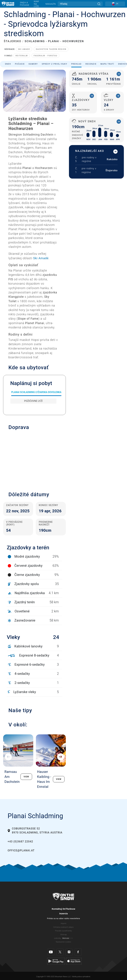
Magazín (51, 4)
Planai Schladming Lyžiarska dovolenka (36, 392)
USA (71, 938)
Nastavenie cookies (63, 942)
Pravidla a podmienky (63, 931)
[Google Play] (56, 961)
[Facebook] (78, 952)
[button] (34, 459)
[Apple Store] (74, 961)
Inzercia (63, 913)
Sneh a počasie (25, 4)
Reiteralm (22, 56)
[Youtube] (51, 952)
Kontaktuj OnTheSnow (63, 909)
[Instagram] (69, 952)
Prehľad (76, 64)
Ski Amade (24, 49)
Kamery (33, 64)
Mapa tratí (107, 64)
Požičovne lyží (33, 401)
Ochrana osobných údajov (64, 927)
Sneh (8, 64)
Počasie (20, 64)
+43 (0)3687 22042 (20, 842)
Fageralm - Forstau (46, 56)
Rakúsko (112, 159)
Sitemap (63, 935)
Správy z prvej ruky (55, 64)
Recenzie (91, 64)
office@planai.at (21, 850)
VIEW (26, 777)
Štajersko (112, 170)
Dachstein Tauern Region (51, 49)
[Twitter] (60, 952)
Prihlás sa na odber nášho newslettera (64, 919)
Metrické (66, 938)
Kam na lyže (36, 4)
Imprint (63, 923)
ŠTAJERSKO (13, 41)
